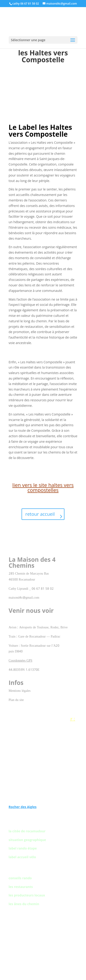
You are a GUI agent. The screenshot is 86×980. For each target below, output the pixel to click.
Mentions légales (20, 691)
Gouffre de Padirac (43, 729)
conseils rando (20, 878)
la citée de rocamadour (27, 831)
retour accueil (40, 514)
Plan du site (16, 700)
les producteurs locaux (27, 895)
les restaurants (21, 887)
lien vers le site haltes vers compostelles (43, 487)
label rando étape (23, 848)
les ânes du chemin (24, 904)
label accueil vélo (22, 857)
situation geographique (27, 840)
